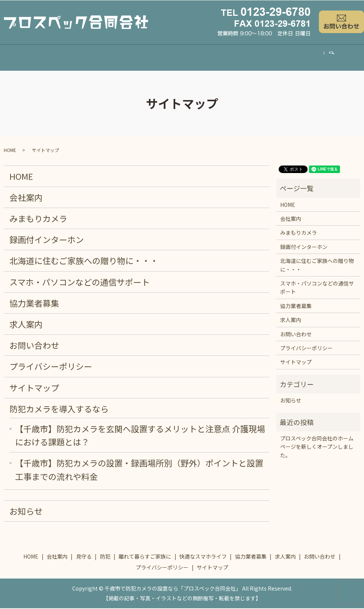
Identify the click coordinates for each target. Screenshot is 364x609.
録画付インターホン (47, 240)
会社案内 (53, 57)
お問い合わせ (34, 346)
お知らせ (26, 512)
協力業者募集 (284, 57)
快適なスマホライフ (229, 57)
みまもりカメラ (38, 219)
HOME (19, 58)
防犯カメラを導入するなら (59, 409)
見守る (87, 57)
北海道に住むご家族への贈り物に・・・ (84, 261)
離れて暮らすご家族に (163, 57)
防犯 (116, 57)
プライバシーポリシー (51, 367)
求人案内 (326, 57)
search (356, 58)
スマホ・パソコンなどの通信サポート (80, 282)
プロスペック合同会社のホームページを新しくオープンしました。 (317, 447)
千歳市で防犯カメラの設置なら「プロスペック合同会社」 (173, 589)
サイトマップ (34, 388)
